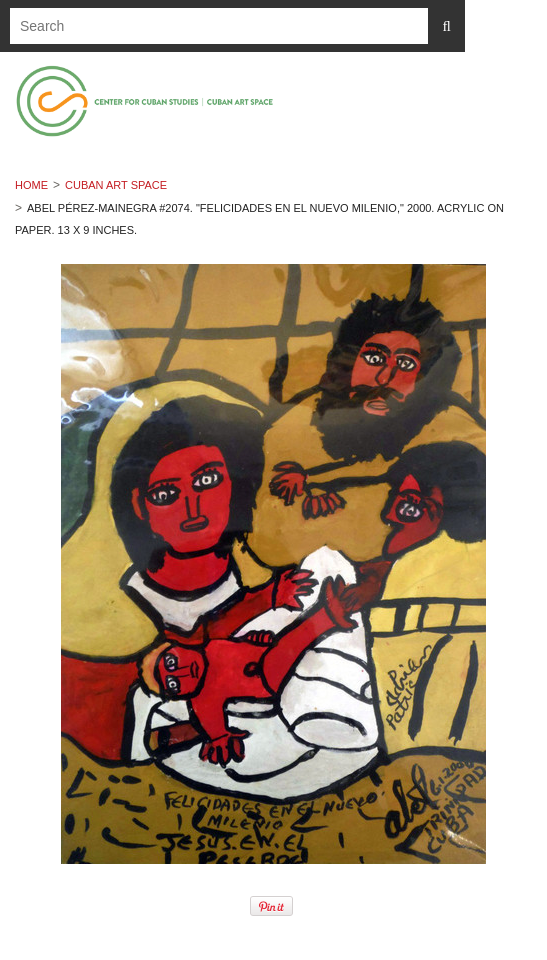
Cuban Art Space (116, 185)
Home (31, 185)
